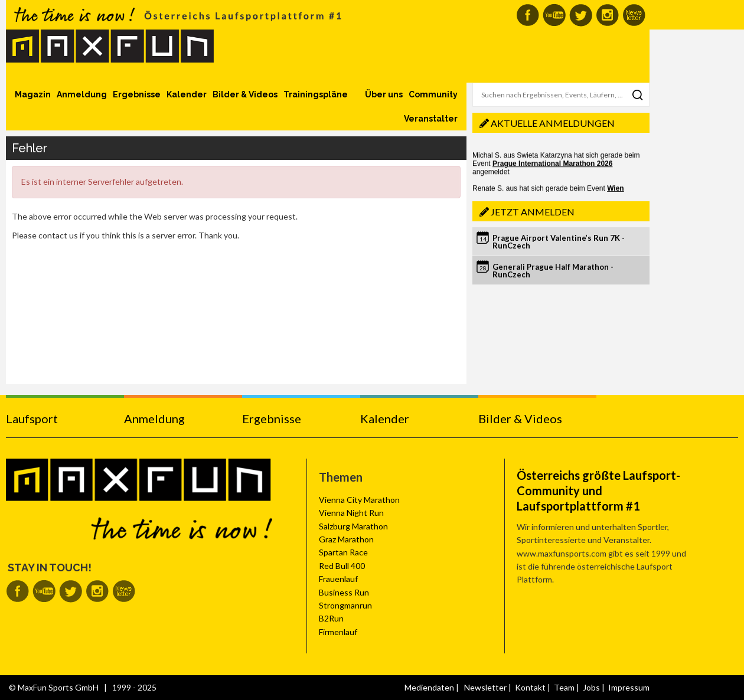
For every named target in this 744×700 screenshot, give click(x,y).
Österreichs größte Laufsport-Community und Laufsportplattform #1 (598, 490)
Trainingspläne (316, 94)
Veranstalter (431, 119)
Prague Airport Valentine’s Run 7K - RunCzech (559, 242)
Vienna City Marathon (359, 500)
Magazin (33, 94)
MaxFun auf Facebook (528, 15)
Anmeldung (82, 94)
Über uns (384, 94)
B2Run (331, 618)
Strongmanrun (345, 605)
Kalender (187, 94)
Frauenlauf (338, 579)
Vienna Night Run (351, 513)
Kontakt (530, 687)
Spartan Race (343, 552)
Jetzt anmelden (533, 212)
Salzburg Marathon (353, 526)
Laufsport (32, 418)
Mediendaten (429, 687)
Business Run (344, 592)
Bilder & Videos (245, 94)
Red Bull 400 (342, 566)
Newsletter (485, 687)
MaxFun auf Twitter (581, 15)
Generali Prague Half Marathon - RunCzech (553, 271)
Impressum (629, 687)
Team (564, 687)
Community (433, 94)
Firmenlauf (338, 632)
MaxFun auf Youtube (554, 15)
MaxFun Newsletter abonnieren (634, 15)
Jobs (591, 687)
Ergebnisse (137, 94)
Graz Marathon (346, 539)
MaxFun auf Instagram (607, 15)
